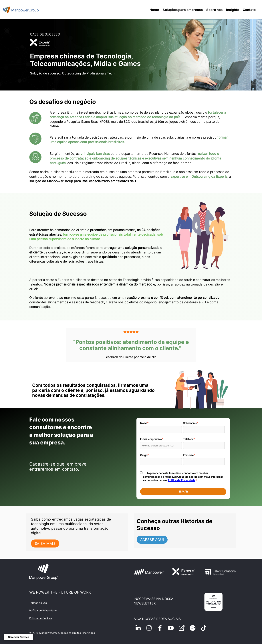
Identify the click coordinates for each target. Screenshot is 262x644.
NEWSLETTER (145, 603)
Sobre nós (214, 10)
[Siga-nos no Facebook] (160, 628)
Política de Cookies (41, 618)
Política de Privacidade (182, 480)
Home (154, 10)
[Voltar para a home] (21, 10)
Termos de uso (38, 603)
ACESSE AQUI (152, 540)
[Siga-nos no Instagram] (149, 628)
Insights (233, 10)
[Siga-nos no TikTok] (204, 628)
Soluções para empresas (183, 10)
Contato (249, 10)
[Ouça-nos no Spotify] (193, 628)
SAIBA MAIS (45, 543)
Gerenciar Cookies (18, 637)
